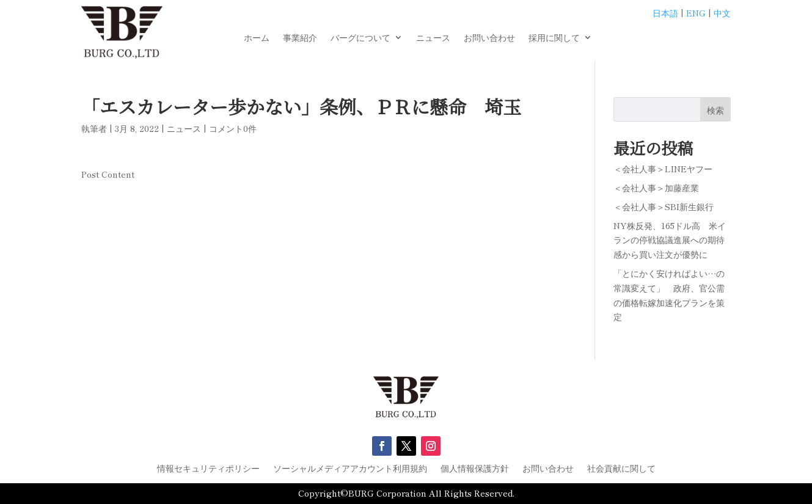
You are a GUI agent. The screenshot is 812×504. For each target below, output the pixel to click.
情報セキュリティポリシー (208, 469)
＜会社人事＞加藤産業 (656, 188)
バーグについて (360, 38)
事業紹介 (300, 38)
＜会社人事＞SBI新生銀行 (664, 206)
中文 (722, 13)
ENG (696, 13)
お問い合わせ (489, 38)
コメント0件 (233, 128)
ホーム (257, 38)
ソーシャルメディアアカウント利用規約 (350, 469)
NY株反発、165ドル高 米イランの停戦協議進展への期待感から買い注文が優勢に (670, 240)
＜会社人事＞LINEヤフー (663, 169)
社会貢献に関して (621, 469)
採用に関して (554, 38)
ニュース (433, 38)
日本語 (665, 13)
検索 (715, 110)
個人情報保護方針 (475, 469)
